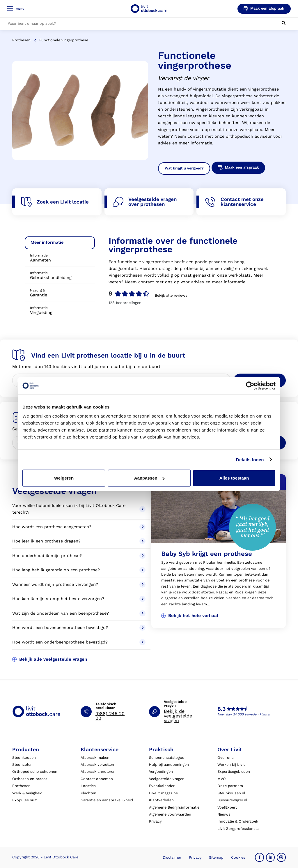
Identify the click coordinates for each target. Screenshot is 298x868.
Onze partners (230, 786)
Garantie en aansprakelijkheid (107, 800)
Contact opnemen (97, 779)
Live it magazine (163, 793)
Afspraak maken (95, 757)
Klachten (88, 793)
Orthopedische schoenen (35, 771)
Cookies (238, 857)
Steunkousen (24, 757)
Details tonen (250, 459)
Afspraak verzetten (97, 764)
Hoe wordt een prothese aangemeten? (79, 527)
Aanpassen (149, 478)
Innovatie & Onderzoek (238, 821)
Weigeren (64, 478)
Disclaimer (172, 857)
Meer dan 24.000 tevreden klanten (244, 714)
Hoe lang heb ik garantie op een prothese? (79, 570)
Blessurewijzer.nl (232, 800)
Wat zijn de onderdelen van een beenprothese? (79, 613)
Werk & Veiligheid (27, 793)
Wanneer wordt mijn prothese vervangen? (79, 585)
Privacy (155, 821)
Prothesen (21, 40)
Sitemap (216, 857)
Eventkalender (162, 786)
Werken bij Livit (231, 764)
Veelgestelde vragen (167, 779)
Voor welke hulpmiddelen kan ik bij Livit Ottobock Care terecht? (79, 509)
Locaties (88, 786)
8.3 (221, 709)
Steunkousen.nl (231, 793)
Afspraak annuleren (98, 771)
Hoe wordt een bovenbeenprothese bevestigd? (79, 628)
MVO (222, 779)
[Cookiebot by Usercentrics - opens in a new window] (250, 386)
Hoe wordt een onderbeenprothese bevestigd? (79, 642)
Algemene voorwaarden (170, 814)
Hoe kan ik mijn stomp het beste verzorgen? (79, 599)
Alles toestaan (234, 478)
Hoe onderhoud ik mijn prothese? (79, 556)
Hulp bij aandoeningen (169, 764)
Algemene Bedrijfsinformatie (174, 807)
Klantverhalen (161, 800)
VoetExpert (227, 807)
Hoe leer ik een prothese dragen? (79, 541)
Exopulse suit (24, 800)
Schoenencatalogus (167, 757)
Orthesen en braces (30, 779)
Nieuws (224, 814)
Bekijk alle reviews (171, 295)
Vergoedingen (161, 771)
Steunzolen (22, 764)
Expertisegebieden (234, 771)
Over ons (226, 757)
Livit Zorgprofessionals (238, 829)
